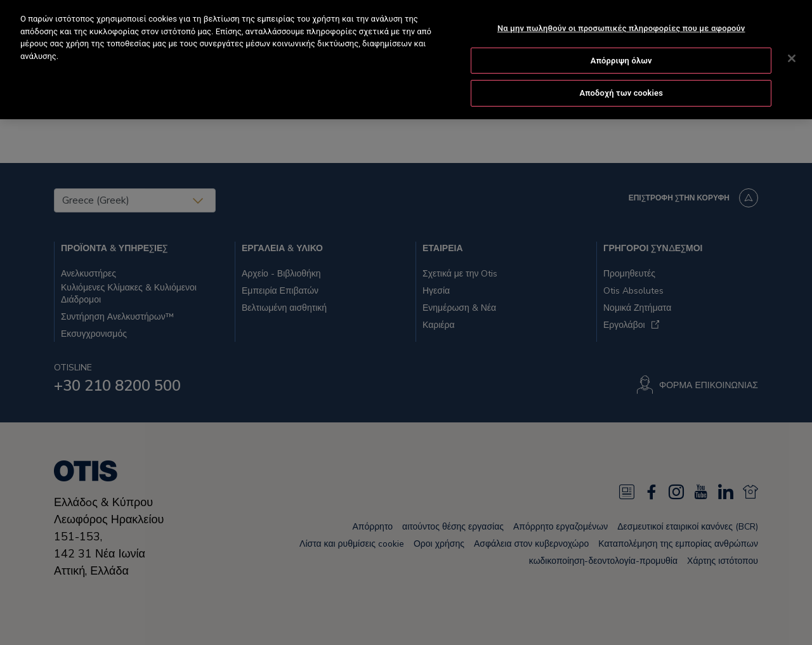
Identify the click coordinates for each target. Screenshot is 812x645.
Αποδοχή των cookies (621, 92)
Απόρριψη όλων (621, 59)
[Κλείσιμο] (792, 57)
